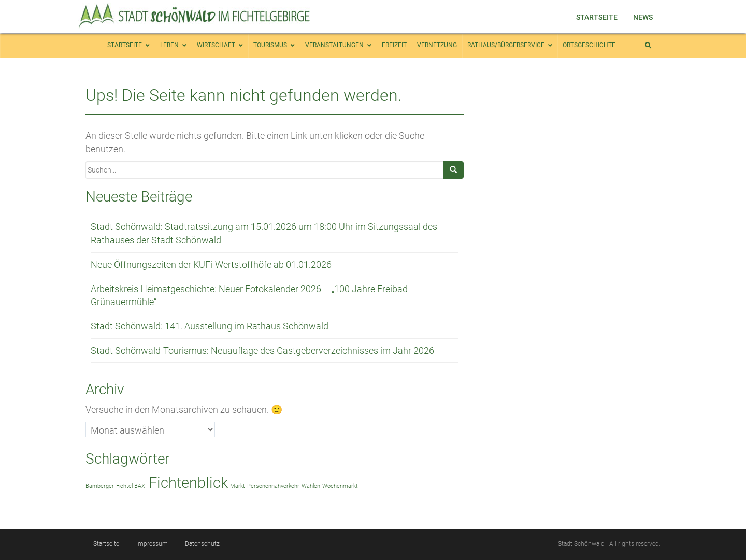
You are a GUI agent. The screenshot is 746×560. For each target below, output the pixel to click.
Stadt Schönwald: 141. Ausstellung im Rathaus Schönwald (210, 326)
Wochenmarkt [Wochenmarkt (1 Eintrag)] (340, 486)
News (643, 17)
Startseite (597, 17)
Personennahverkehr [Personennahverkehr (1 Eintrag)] (273, 486)
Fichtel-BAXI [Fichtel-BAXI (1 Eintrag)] (131, 486)
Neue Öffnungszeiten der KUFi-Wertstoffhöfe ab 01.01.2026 (211, 264)
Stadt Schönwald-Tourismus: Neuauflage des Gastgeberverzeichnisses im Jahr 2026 (262, 350)
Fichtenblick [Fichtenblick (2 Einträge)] (188, 483)
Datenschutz (202, 544)
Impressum (152, 544)
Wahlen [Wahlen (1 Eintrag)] (311, 486)
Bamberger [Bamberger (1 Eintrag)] (100, 486)
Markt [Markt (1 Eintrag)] (238, 486)
